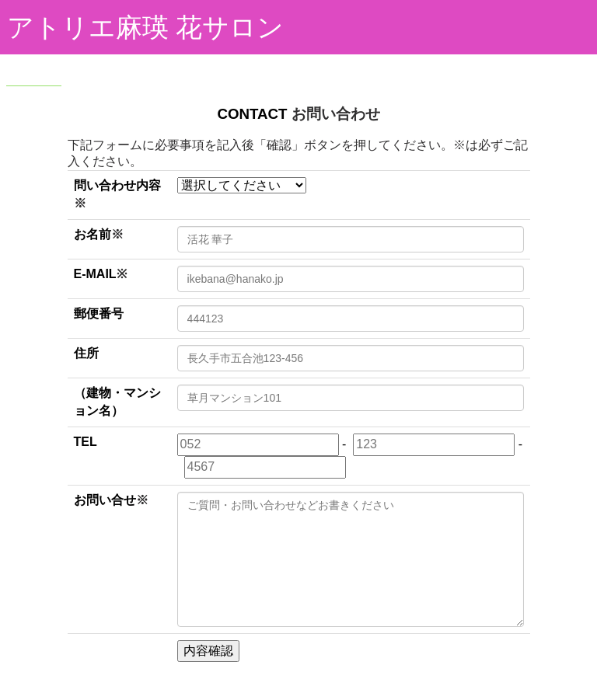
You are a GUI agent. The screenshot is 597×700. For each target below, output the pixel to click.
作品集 (175, 66)
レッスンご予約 (512, 66)
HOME (34, 66)
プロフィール (246, 66)
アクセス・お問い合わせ (131, 104)
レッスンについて (344, 66)
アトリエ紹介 (104, 66)
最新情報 (431, 66)
